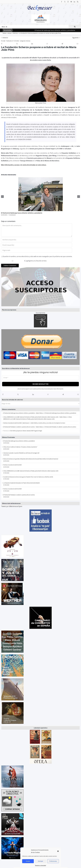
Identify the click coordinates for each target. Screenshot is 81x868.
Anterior (5, 38)
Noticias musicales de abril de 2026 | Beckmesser (16, 423)
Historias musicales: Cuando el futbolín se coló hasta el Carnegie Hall (21, 453)
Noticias (28, 41)
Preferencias (53, 861)
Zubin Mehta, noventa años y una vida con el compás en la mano (48, 423)
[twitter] (65, 2)
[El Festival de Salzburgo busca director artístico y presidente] (41, 178)
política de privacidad (43, 389)
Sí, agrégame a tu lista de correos (24, 261)
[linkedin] (74, 2)
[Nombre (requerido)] (37, 240)
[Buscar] (75, 27)
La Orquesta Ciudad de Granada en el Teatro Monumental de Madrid (21, 483)
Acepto (28, 861)
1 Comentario (12, 215)
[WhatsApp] (48, 394)
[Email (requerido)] (37, 245)
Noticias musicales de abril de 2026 (12, 465)
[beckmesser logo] (40, 4)
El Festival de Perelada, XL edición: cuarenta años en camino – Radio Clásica (23, 427)
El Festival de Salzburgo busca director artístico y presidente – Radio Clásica (23, 413)
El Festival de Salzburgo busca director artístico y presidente (60, 30)
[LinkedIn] (33, 394)
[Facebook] (3, 394)
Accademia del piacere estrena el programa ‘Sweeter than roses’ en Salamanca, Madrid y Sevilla (28, 477)
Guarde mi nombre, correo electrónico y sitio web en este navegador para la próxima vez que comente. (38, 256)
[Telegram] (63, 394)
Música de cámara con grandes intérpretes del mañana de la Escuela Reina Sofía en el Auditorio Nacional (31, 459)
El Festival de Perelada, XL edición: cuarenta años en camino (60, 427)
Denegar (41, 861)
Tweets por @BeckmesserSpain (12, 506)
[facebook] (62, 2)
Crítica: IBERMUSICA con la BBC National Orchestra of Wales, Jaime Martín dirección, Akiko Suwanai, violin (31, 471)
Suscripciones (40, 313)
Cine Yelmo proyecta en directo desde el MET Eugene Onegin (26, 431)
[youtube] (71, 2)
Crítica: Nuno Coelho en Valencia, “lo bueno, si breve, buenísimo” (20, 447)
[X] (18, 394)
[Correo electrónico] (78, 394)
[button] (58, 851)
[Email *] (40, 378)
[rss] (78, 2)
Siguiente (75, 38)
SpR (4, 41)
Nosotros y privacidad (40, 865)
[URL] (37, 250)
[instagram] (68, 2)
